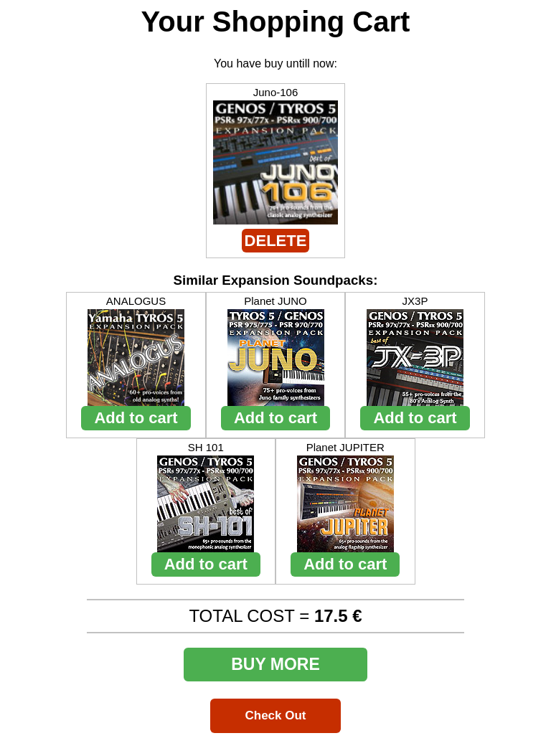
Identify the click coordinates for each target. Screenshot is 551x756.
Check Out (275, 715)
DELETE (276, 241)
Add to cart (136, 418)
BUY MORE (275, 664)
